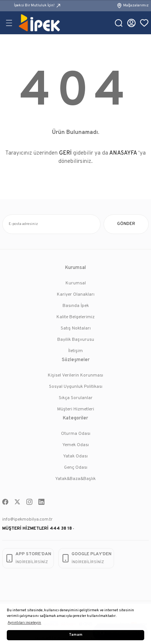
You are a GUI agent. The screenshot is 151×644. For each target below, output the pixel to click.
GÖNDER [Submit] (126, 224)
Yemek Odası (76, 445)
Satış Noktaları (76, 328)
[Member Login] (131, 23)
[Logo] (39, 23)
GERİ (65, 153)
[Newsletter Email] (51, 224)
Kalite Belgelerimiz (75, 317)
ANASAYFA (123, 153)
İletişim (75, 351)
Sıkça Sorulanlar (76, 398)
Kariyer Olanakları (76, 295)
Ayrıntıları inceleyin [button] (24, 623)
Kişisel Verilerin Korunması (75, 375)
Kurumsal (76, 283)
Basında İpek (76, 306)
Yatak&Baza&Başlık (75, 479)
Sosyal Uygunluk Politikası (76, 387)
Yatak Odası (75, 456)
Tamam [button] (76, 635)
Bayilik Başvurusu (76, 340)
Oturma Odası (76, 434)
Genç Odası (76, 468)
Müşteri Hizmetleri (76, 409)
